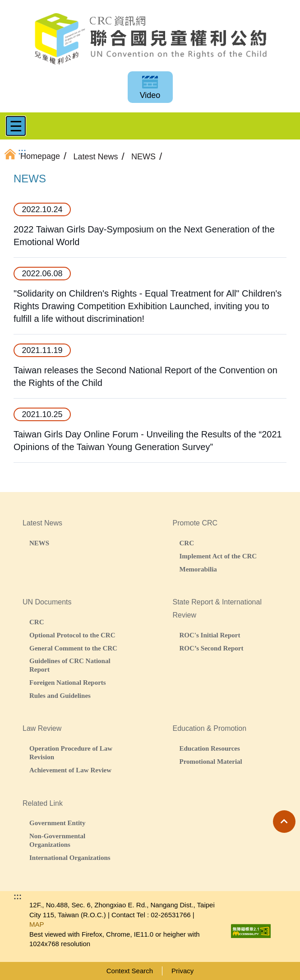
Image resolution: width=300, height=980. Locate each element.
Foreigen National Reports (68, 682)
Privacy (182, 971)
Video (150, 95)
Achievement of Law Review (70, 770)
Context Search (130, 971)
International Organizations (70, 857)
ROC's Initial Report (210, 635)
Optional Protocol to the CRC (72, 635)
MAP (37, 924)
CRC (187, 543)
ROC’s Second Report (212, 648)
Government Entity (58, 823)
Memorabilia (198, 569)
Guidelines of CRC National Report (70, 665)
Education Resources (210, 748)
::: (18, 896)
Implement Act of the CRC (218, 556)
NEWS (39, 543)
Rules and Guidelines (60, 695)
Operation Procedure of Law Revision (71, 752)
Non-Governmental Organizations (57, 840)
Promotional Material (211, 761)
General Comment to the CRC (73, 648)
